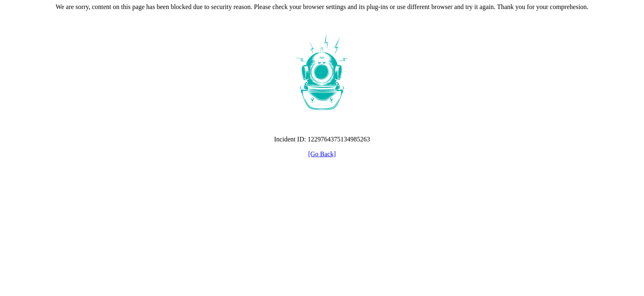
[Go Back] (322, 154)
